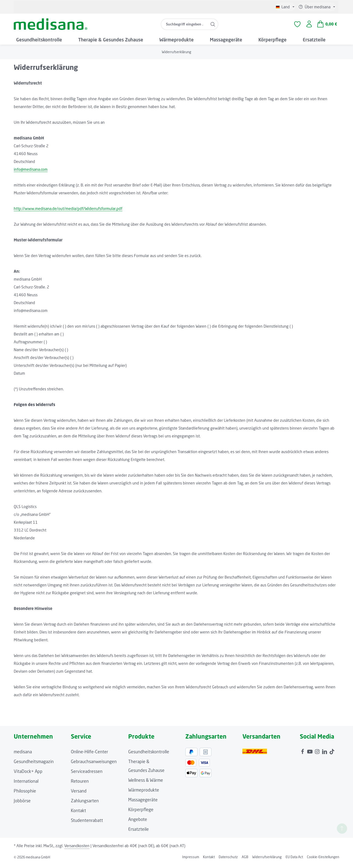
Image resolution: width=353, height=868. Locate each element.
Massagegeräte (143, 803)
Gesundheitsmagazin (34, 765)
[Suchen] (213, 26)
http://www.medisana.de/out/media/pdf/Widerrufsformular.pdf (68, 212)
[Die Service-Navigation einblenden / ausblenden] (317, 7)
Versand (79, 794)
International (26, 785)
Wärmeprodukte (144, 794)
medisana (23, 755)
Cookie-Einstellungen (323, 861)
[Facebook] (303, 754)
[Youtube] (310, 754)
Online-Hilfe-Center (89, 755)
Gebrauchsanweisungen (94, 765)
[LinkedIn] (325, 754)
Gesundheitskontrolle (149, 755)
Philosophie (25, 794)
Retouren (80, 785)
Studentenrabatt (87, 824)
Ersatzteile (139, 833)
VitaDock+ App (28, 775)
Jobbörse (22, 804)
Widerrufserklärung (267, 861)
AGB (245, 861)
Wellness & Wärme (146, 784)
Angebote (138, 823)
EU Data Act (294, 861)
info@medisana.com (31, 173)
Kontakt (78, 814)
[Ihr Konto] (309, 26)
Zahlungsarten (85, 804)
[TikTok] (332, 754)
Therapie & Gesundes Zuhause (146, 769)
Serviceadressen (87, 775)
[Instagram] (318, 754)
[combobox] (184, 26)
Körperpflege (141, 813)
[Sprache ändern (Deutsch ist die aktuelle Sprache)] (285, 7)
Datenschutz (228, 861)
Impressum (191, 861)
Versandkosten (77, 849)
